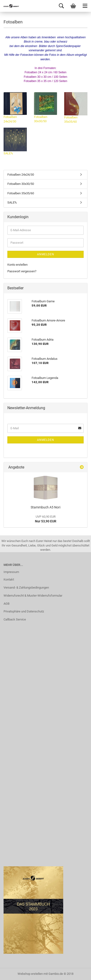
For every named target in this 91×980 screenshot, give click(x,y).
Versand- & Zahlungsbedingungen (26, 588)
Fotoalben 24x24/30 (15, 108)
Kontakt (9, 579)
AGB (7, 604)
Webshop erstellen (30, 974)
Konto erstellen (17, 265)
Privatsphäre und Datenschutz (24, 611)
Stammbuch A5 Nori (45, 507)
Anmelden (46, 254)
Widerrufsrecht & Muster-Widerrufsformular (33, 596)
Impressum (11, 572)
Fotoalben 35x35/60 (76, 108)
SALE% (15, 141)
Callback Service (15, 619)
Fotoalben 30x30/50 (46, 108)
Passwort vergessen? (22, 271)
